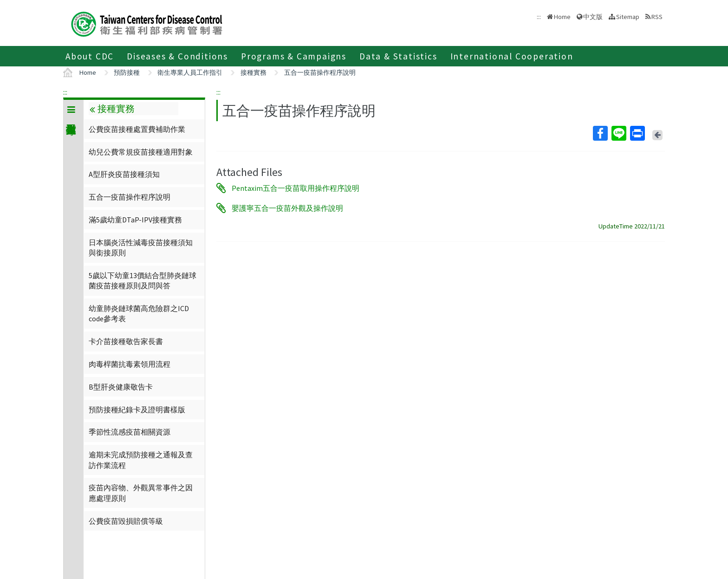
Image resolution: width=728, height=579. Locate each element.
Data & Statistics (398, 56)
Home (562, 17)
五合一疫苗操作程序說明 (320, 72)
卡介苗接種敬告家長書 (126, 341)
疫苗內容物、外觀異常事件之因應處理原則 (141, 493)
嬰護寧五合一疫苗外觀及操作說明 (287, 208)
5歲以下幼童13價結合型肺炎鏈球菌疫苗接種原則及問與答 (143, 280)
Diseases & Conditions (177, 56)
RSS (657, 17)
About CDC (90, 56)
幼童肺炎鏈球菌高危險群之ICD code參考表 (139, 313)
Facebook (600, 133)
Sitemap (628, 17)
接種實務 (253, 72)
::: (65, 92)
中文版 (593, 17)
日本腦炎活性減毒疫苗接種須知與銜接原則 (141, 247)
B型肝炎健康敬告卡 (121, 387)
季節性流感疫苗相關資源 (130, 432)
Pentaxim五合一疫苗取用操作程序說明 (296, 188)
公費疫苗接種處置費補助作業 (137, 129)
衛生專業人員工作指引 (190, 72)
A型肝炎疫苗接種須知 (124, 174)
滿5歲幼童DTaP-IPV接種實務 (135, 220)
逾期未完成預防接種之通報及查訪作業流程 (141, 460)
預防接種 (127, 72)
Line (618, 133)
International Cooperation (512, 56)
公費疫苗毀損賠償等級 (126, 521)
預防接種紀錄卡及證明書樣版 (137, 410)
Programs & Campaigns (294, 56)
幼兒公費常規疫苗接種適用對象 (141, 152)
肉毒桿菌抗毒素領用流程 (130, 364)
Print (637, 133)
